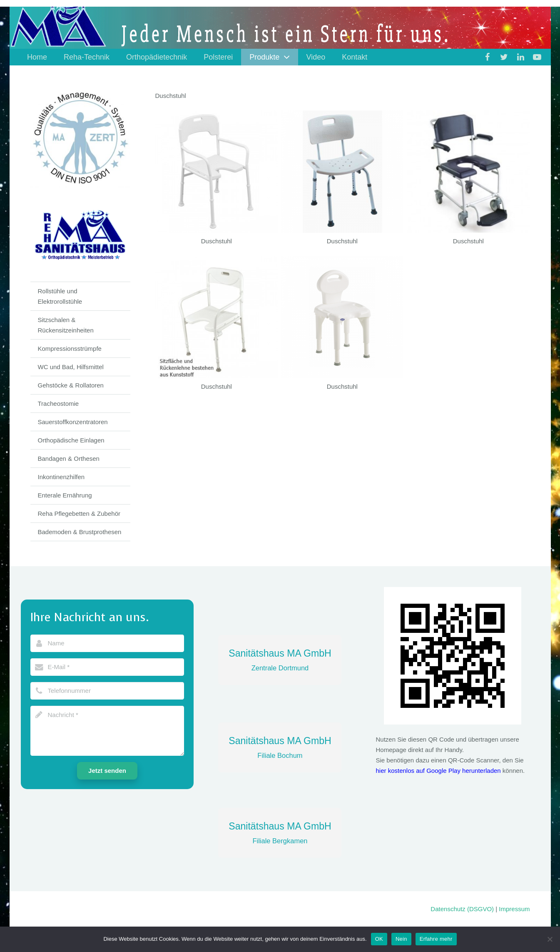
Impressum (514, 909)
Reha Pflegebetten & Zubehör (79, 513)
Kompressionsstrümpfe (70, 349)
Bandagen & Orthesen (69, 459)
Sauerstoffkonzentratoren (73, 422)
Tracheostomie (58, 404)
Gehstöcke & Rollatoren (71, 385)
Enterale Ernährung (65, 495)
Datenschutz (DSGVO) (462, 909)
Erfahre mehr (436, 939)
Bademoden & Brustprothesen (80, 532)
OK (379, 939)
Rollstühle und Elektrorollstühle (60, 296)
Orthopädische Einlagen (71, 440)
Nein (401, 939)
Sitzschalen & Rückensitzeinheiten (66, 325)
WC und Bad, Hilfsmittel (71, 367)
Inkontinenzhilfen (61, 477)
